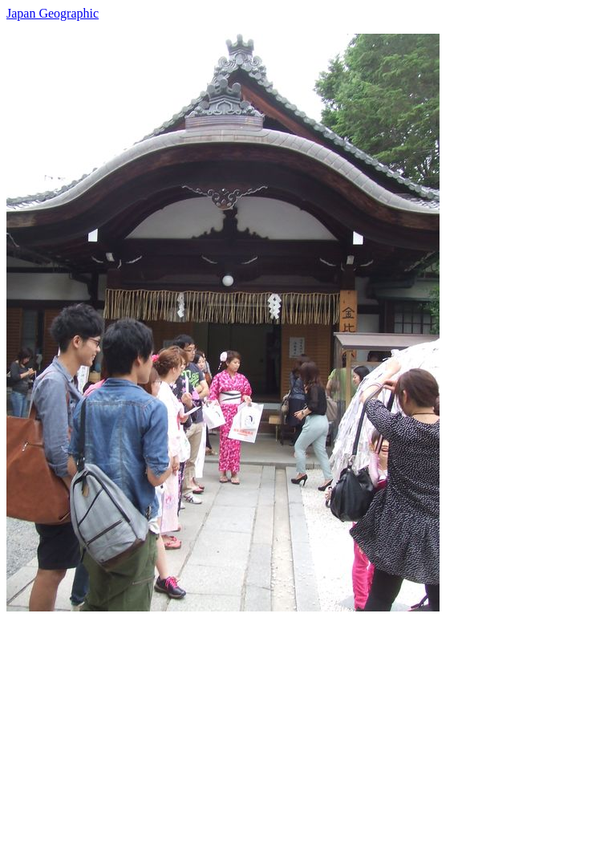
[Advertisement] (308, 724)
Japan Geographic (53, 13)
